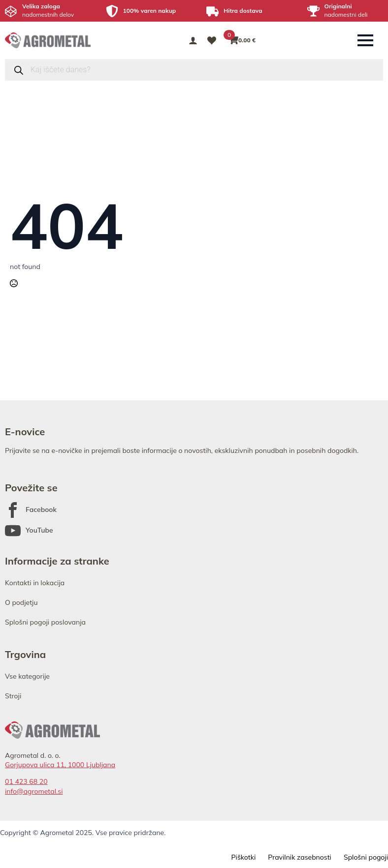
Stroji (13, 696)
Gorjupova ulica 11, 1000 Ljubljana (60, 765)
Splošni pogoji (366, 857)
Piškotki (243, 857)
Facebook (41, 509)
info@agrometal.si (34, 791)
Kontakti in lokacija (35, 583)
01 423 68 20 (26, 781)
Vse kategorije (27, 676)
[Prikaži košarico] (243, 40)
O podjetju (21, 602)
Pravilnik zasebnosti (300, 857)
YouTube (39, 530)
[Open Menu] (365, 40)
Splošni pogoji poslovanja (45, 622)
